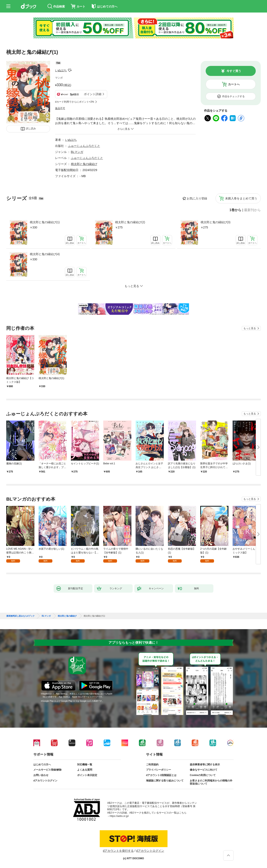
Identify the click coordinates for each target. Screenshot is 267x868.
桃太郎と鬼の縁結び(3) (216, 222)
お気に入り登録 (197, 198)
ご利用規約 (152, 765)
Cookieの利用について (203, 775)
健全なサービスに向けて (204, 770)
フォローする (70, 70)
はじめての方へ (42, 765)
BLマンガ (77, 152)
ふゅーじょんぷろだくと (84, 146)
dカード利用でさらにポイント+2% (75, 102)
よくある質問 (85, 770)
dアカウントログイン (45, 781)
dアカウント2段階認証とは (161, 775)
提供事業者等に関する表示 (205, 765)
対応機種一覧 (85, 765)
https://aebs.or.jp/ (119, 816)
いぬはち (61, 70)
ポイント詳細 (93, 94)
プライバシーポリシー (159, 770)
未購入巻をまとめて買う (241, 198)
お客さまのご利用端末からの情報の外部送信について (211, 782)
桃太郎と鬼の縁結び (84, 164)
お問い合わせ (41, 775)
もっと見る (250, 328)
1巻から (235, 210)
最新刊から (252, 210)
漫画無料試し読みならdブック (20, 616)
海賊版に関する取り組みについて (165, 781)
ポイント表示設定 (87, 775)
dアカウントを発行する (118, 851)
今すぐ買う (234, 71)
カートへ (234, 84)
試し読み (31, 128)
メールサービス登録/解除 (47, 770)
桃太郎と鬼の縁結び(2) (130, 222)
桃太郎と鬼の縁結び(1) (45, 222)
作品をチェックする (233, 96)
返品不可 (60, 108)
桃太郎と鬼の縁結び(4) (45, 254)
